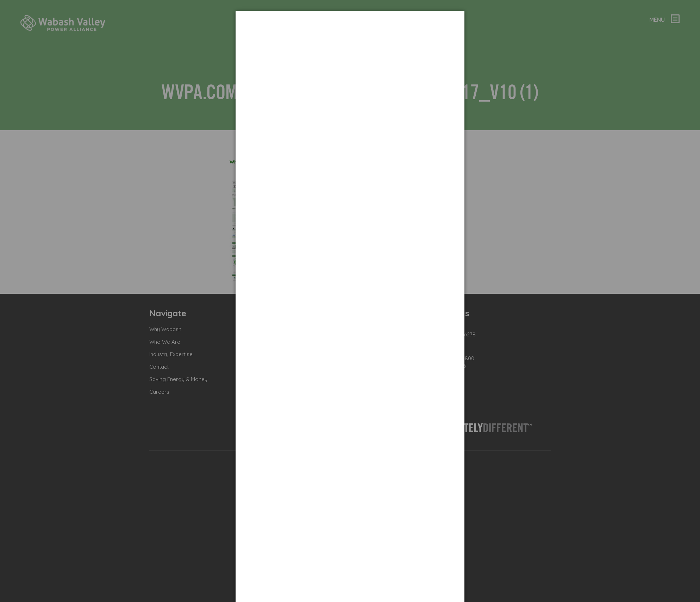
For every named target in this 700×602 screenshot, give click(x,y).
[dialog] (350, 37)
